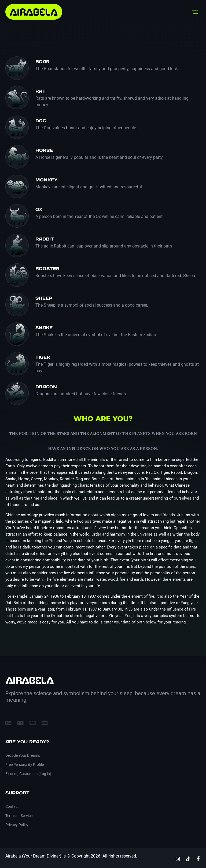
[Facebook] (198, 859)
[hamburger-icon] (195, 12)
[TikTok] (188, 859)
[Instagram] (178, 859)
